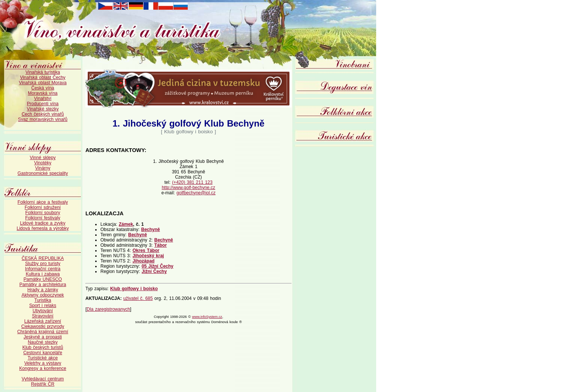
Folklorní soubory (43, 213)
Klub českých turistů (43, 347)
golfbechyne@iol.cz (196, 193)
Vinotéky (43, 163)
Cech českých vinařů (43, 114)
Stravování (43, 316)
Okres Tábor (146, 250)
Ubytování (43, 311)
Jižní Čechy (154, 271)
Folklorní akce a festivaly (43, 202)
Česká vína (43, 88)
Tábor (161, 245)
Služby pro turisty (43, 264)
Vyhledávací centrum (43, 379)
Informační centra (43, 269)
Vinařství (43, 98)
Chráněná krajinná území (43, 332)
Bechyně (151, 230)
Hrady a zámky (43, 290)
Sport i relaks (43, 306)
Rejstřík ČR (43, 384)
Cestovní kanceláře (43, 353)
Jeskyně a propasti (43, 337)
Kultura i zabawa (43, 274)
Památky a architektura (43, 285)
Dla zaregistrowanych (108, 309)
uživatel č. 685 (138, 298)
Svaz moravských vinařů (43, 119)
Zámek (126, 224)
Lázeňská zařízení (43, 321)
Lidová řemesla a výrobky (43, 228)
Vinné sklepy (43, 158)
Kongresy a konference (43, 368)
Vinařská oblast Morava (43, 83)
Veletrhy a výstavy (43, 363)
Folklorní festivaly (43, 218)
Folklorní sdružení (43, 207)
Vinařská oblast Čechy (43, 78)
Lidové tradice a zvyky (43, 223)
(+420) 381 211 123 (192, 182)
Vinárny (43, 168)
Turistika (43, 300)
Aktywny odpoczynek (43, 295)
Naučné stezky (43, 342)
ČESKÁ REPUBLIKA (43, 258)
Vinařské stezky (43, 109)
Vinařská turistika (43, 72)
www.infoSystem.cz (207, 317)
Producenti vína (43, 104)
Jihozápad (144, 261)
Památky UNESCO (43, 279)
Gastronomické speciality (43, 173)
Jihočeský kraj (148, 256)
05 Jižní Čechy (158, 266)
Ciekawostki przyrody (43, 326)
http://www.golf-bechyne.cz (189, 188)
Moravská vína (43, 93)
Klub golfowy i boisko (134, 289)
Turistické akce (43, 358)
